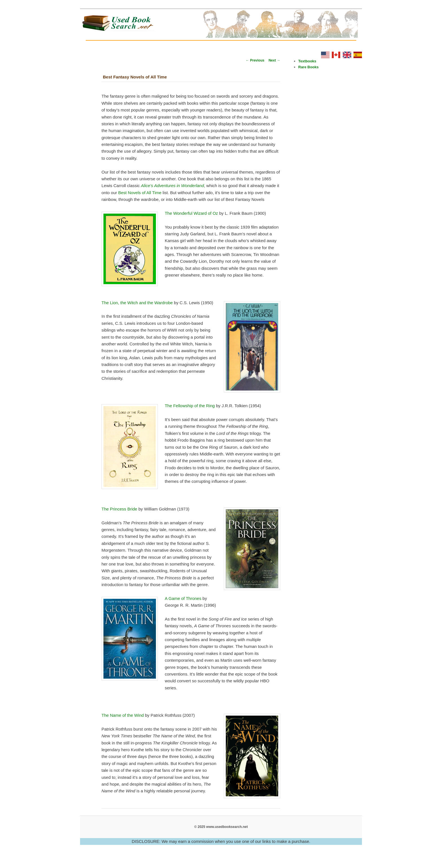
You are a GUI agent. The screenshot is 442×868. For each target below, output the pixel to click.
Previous (255, 60)
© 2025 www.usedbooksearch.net (221, 827)
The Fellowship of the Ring (190, 406)
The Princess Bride (119, 509)
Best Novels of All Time (140, 193)
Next (274, 60)
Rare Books (308, 67)
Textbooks (307, 61)
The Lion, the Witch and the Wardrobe (137, 303)
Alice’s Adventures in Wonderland (172, 186)
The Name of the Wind (123, 715)
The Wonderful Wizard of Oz (191, 213)
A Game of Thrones (183, 598)
